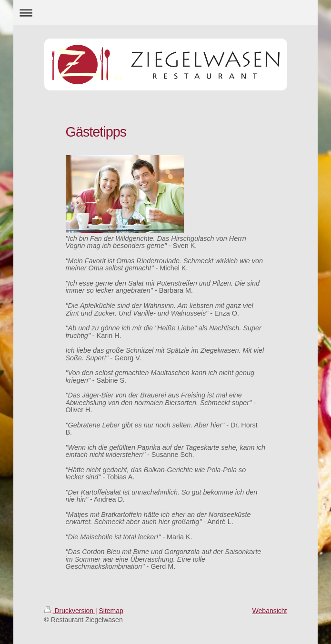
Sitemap (111, 611)
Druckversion (70, 611)
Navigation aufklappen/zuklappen (165, 13)
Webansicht (270, 611)
